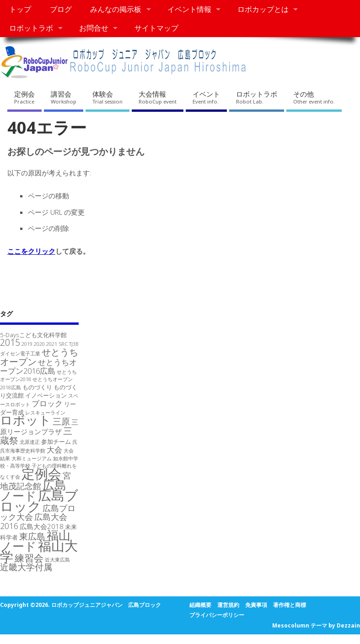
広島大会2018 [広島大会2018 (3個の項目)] (42, 526)
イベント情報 (189, 9)
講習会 (64, 97)
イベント (206, 97)
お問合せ (94, 28)
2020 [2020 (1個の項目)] (39, 344)
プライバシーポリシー (217, 615)
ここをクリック (31, 251)
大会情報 (158, 97)
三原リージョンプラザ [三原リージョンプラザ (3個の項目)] (39, 427)
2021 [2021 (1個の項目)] (52, 344)
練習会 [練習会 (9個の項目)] (29, 558)
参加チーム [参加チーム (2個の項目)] (56, 442)
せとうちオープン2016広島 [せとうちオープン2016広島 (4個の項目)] (38, 366)
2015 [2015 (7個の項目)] (10, 342)
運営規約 (228, 605)
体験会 (107, 97)
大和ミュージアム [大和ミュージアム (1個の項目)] (32, 458)
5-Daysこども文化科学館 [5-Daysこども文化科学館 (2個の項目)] (33, 335)
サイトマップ (156, 28)
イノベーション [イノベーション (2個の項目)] (46, 395)
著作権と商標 (290, 605)
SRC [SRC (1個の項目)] (63, 344)
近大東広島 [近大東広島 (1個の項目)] (57, 560)
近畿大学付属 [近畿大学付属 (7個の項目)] (26, 567)
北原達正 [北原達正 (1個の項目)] (30, 442)
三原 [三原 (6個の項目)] (61, 421)
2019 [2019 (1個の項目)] (27, 344)
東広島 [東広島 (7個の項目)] (32, 536)
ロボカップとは (263, 9)
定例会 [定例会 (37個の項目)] (41, 474)
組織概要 (200, 605)
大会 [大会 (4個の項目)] (54, 450)
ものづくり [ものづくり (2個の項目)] (37, 387)
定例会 (24, 97)
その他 (314, 97)
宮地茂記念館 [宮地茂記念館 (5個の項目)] (35, 481)
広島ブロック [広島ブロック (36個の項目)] (39, 501)
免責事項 (256, 605)
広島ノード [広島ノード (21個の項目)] (33, 490)
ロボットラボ (31, 28)
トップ (20, 9)
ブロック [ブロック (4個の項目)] (47, 403)
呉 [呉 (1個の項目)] (75, 442)
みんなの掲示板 (116, 9)
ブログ (61, 9)
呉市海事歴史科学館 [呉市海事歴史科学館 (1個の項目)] (23, 451)
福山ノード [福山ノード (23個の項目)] (35, 540)
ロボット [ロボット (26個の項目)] (26, 420)
